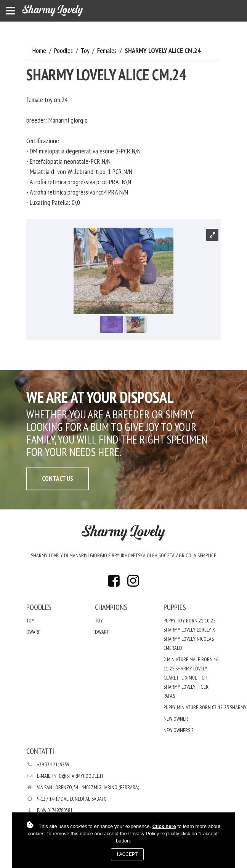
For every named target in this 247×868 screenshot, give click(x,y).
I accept (128, 854)
